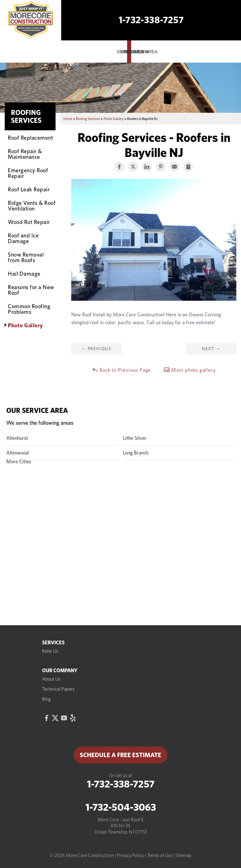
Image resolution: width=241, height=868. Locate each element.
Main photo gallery (190, 370)
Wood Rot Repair (29, 222)
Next (211, 349)
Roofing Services (26, 116)
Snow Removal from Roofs (26, 257)
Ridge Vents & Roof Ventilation (32, 205)
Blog (46, 699)
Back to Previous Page (122, 370)
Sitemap (183, 855)
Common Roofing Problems (29, 309)
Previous (96, 349)
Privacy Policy (131, 855)
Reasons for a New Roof (31, 290)
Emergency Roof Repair (28, 173)
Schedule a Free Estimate (120, 755)
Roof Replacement (30, 138)
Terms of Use (160, 855)
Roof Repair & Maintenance (25, 154)
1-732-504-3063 (121, 807)
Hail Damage (24, 273)
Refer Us (50, 651)
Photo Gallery (25, 325)
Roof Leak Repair (29, 189)
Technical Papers (58, 689)
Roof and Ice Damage (23, 238)
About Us (51, 679)
